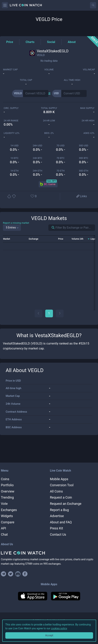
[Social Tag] (51, 42)
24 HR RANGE (11, 121)
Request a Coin (61, 497)
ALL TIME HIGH (72, 80)
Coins (5, 479)
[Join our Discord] (18, 574)
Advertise (57, 516)
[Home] (49, 553)
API (3, 528)
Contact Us (58, 534)
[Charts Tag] (30, 42)
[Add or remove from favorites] (38, 196)
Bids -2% (49, 133)
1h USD (14, 146)
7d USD (61, 146)
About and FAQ (61, 522)
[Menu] (5, 5)
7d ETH (61, 171)
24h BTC (37, 158)
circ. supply (11, 108)
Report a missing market (16, 223)
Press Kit (57, 528)
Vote (4, 504)
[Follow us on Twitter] (11, 574)
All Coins (57, 491)
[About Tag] (72, 42)
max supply (87, 108)
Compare (8, 522)
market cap (10, 70)
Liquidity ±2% (12, 133)
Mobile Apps (59, 479)
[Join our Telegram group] (4, 574)
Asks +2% (89, 133)
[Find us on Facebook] (25, 574)
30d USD (84, 146)
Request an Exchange (66, 504)
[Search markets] (52, 228)
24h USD (38, 146)
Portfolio (7, 485)
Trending (7, 497)
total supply (49, 108)
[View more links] (81, 196)
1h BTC (14, 158)
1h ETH (14, 171)
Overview (8, 491)
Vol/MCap (89, 70)
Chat (4, 534)
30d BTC (84, 158)
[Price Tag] (10, 42)
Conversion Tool (62, 485)
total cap (26, 80)
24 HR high (88, 121)
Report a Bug (59, 510)
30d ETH (84, 171)
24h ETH (38, 171)
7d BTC (61, 158)
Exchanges (9, 510)
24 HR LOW (49, 121)
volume (49, 70)
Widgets (7, 516)
